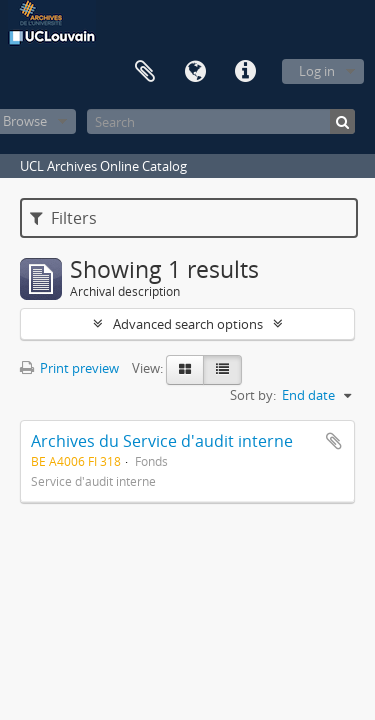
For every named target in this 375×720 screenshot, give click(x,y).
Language (195, 72)
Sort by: (253, 395)
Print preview (69, 368)
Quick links (245, 72)
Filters (63, 218)
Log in (317, 71)
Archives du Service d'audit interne (162, 441)
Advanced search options (188, 324)
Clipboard (145, 72)
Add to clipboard (334, 441)
